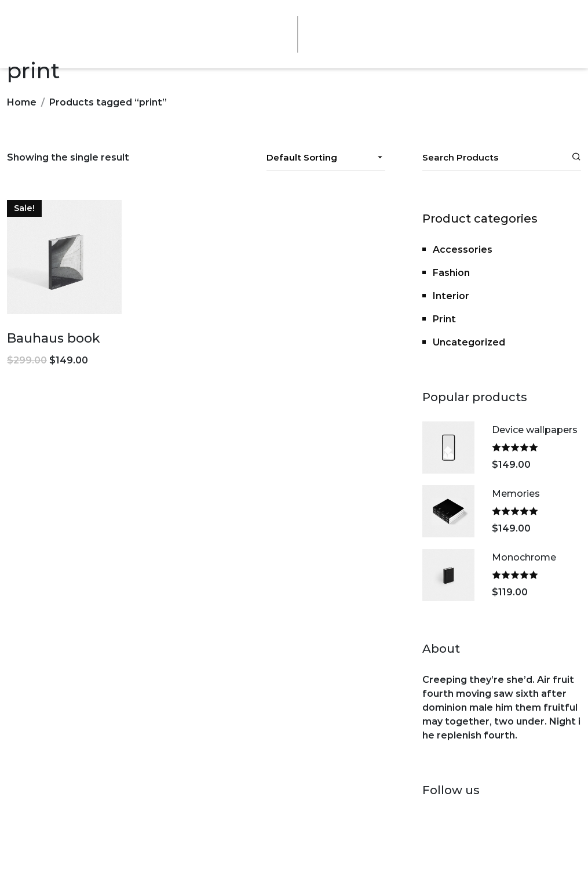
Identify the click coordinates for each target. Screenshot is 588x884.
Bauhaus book (54, 338)
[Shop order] (326, 158)
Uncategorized (469, 342)
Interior (451, 296)
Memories (516, 494)
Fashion (451, 273)
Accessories (463, 250)
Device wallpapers (535, 430)
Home (22, 102)
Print (444, 319)
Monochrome (524, 557)
